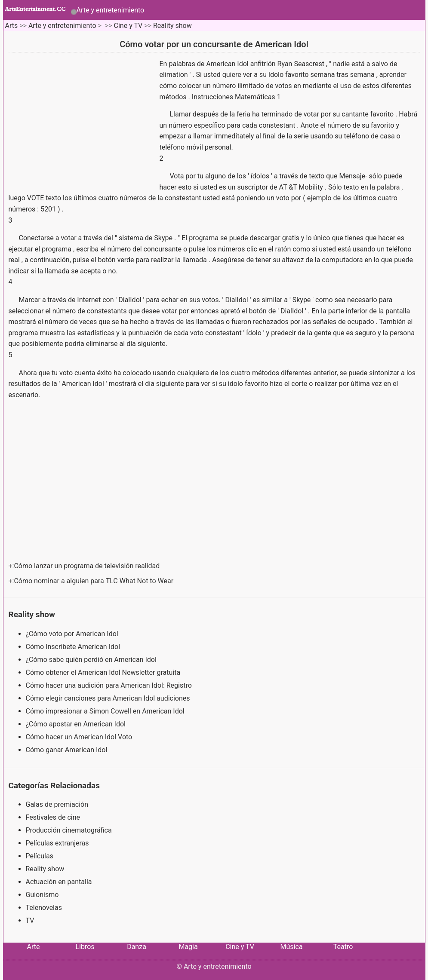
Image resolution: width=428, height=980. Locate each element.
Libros (85, 947)
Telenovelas (44, 908)
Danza (137, 947)
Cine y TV (128, 26)
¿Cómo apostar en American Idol (77, 724)
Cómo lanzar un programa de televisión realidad (88, 566)
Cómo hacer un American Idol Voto (80, 737)
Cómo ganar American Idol (68, 750)
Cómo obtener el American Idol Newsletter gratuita (104, 672)
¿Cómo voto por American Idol (73, 634)
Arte (34, 947)
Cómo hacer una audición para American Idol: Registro (110, 685)
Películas (40, 856)
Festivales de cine (53, 817)
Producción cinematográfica (69, 830)
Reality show (172, 26)
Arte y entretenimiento (111, 10)
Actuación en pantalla (59, 882)
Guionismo (42, 895)
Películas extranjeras (57, 843)
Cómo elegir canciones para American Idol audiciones (109, 698)
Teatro (343, 947)
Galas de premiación (57, 804)
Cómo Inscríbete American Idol (74, 647)
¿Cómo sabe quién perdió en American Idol (92, 660)
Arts (11, 26)
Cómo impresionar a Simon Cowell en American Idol (106, 711)
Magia (188, 947)
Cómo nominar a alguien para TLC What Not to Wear (94, 581)
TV (30, 920)
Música (291, 947)
